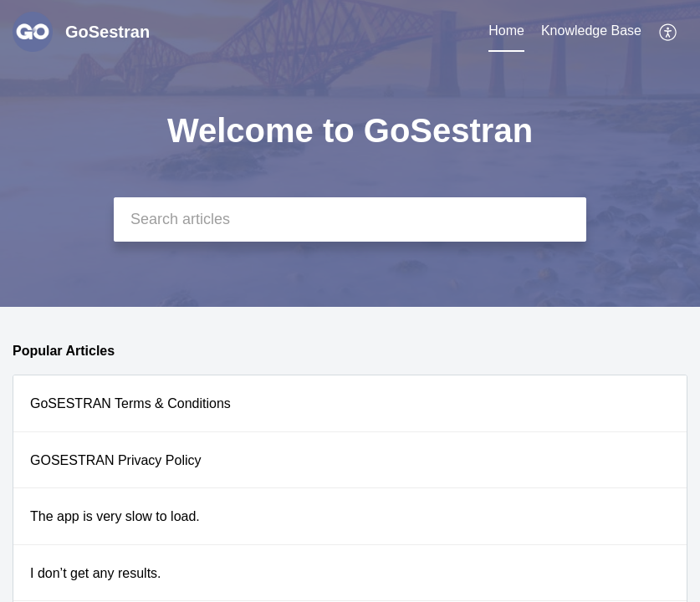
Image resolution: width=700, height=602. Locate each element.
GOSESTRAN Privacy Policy (115, 460)
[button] (669, 32)
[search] (350, 219)
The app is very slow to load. (115, 516)
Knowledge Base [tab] (591, 31)
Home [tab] (506, 31)
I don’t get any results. (96, 573)
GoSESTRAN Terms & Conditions (130, 403)
